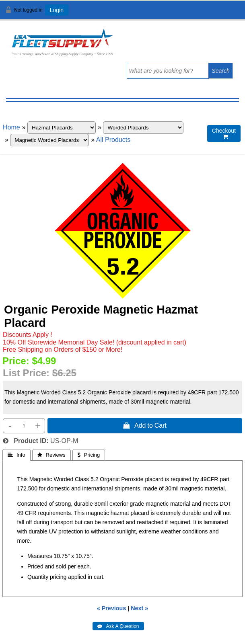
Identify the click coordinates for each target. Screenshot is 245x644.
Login (57, 10)
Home (11, 127)
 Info (16, 455)
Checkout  (224, 134)
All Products (113, 140)
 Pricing (89, 455)
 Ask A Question (118, 626)
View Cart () (214, 13)
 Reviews (51, 455)
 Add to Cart (145, 425)
